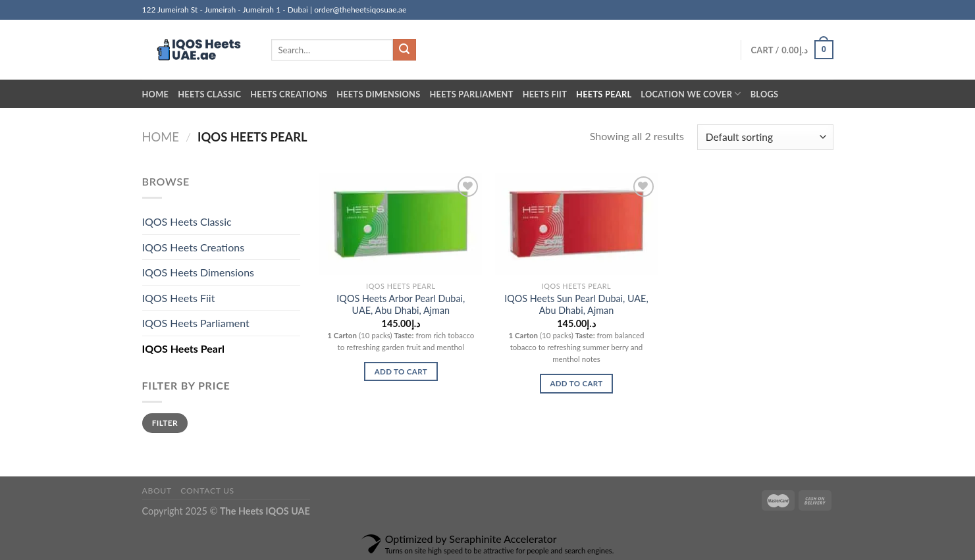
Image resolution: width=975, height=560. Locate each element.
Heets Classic (209, 94)
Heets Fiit (545, 94)
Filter (165, 423)
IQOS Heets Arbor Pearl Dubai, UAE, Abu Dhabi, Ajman (401, 305)
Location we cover (691, 94)
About (157, 491)
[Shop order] (765, 137)
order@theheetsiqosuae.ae (360, 10)
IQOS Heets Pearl (183, 348)
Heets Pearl (604, 94)
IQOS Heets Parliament (196, 323)
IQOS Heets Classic (187, 221)
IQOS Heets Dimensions (198, 272)
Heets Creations (289, 94)
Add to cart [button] (401, 371)
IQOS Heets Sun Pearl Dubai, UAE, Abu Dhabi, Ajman (576, 305)
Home (156, 94)
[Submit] (404, 50)
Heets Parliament (471, 94)
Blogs (765, 94)
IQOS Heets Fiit (179, 298)
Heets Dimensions (378, 94)
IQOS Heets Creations (194, 247)
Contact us (207, 491)
